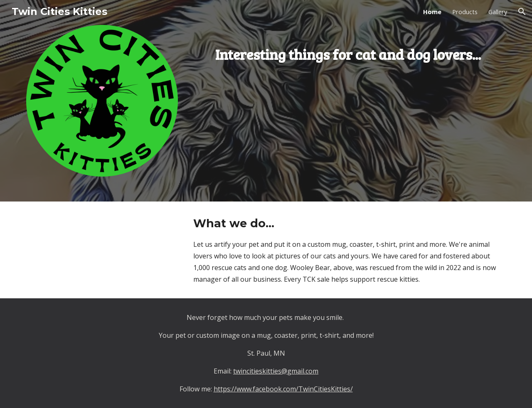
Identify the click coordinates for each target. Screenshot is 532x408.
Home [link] (432, 12)
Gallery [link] (498, 12)
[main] (348, 48)
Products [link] (465, 12)
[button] (522, 12)
